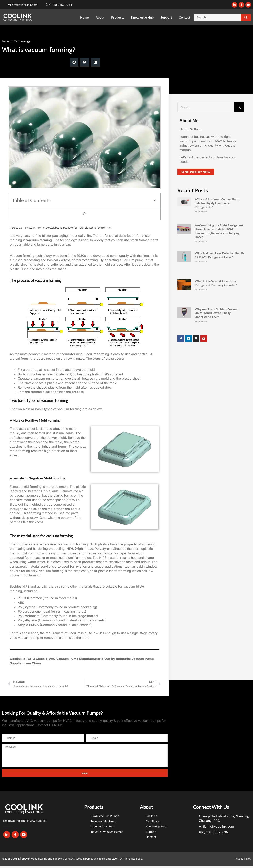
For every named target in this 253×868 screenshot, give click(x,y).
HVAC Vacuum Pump (62, 659)
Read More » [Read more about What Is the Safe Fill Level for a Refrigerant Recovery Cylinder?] (201, 290)
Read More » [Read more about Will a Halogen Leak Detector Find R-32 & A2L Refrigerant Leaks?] (201, 262)
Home (84, 17)
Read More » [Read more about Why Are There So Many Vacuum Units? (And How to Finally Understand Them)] (201, 321)
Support (166, 17)
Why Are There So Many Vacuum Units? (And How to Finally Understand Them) (217, 313)
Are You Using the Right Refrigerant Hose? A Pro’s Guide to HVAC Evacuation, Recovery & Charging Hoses (219, 231)
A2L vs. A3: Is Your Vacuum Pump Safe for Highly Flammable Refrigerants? (217, 203)
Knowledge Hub (142, 17)
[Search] (246, 17)
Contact (185, 17)
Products (118, 17)
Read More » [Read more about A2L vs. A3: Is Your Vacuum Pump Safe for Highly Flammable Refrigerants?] (201, 211)
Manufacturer (90, 659)
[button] (74, 62)
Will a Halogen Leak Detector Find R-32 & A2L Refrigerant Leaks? (219, 255)
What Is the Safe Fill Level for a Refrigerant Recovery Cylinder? (216, 283)
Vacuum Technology (16, 41)
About (100, 17)
